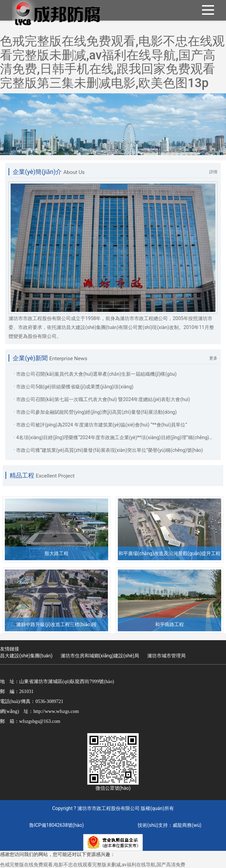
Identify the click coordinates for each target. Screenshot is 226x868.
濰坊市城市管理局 (166, 656)
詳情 (213, 172)
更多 (213, 358)
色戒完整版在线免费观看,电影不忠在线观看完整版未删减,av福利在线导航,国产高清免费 (93, 865)
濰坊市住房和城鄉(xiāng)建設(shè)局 (100, 656)
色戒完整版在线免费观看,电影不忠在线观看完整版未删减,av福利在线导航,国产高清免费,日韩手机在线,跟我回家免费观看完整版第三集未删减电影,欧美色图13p (112, 62)
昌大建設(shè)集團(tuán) (26, 656)
